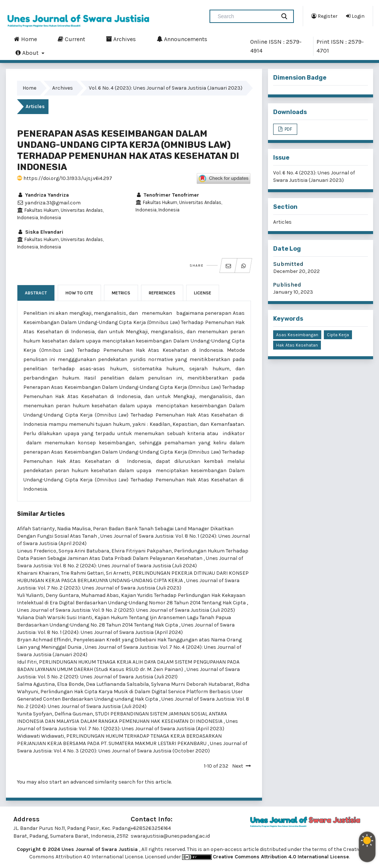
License (203, 293)
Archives (121, 39)
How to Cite (79, 293)
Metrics (121, 293)
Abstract (36, 293)
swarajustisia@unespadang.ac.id (170, 836)
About (28, 53)
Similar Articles (41, 514)
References (162, 293)
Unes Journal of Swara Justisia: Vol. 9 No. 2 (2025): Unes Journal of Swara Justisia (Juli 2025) (126, 610)
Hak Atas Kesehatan (297, 345)
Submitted (288, 264)
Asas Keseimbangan (297, 335)
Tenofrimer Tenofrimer (167, 195)
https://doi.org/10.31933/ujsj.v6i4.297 (65, 178)
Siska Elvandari (40, 232)
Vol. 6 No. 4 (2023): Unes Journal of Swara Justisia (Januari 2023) (166, 88)
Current (71, 39)
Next (238, 766)
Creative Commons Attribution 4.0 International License (281, 857)
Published (287, 285)
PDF (288, 129)
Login (355, 16)
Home (26, 39)
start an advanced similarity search (92, 782)
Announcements (182, 39)
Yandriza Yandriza (43, 195)
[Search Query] (246, 16)
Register (324, 16)
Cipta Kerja (338, 335)
